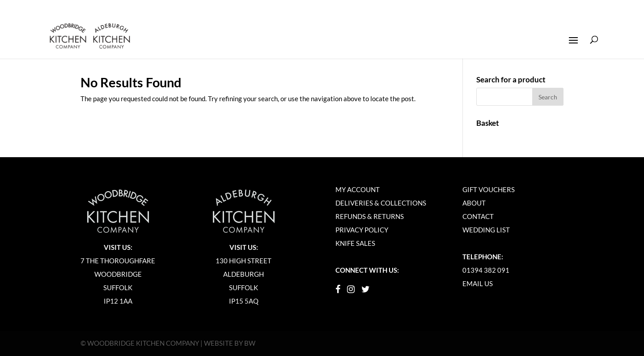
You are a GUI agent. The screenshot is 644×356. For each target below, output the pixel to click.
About (474, 203)
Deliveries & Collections (381, 203)
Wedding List (486, 230)
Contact (478, 216)
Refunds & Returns (370, 216)
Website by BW (230, 343)
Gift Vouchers (489, 189)
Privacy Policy (362, 230)
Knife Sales (355, 243)
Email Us (478, 283)
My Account (358, 189)
